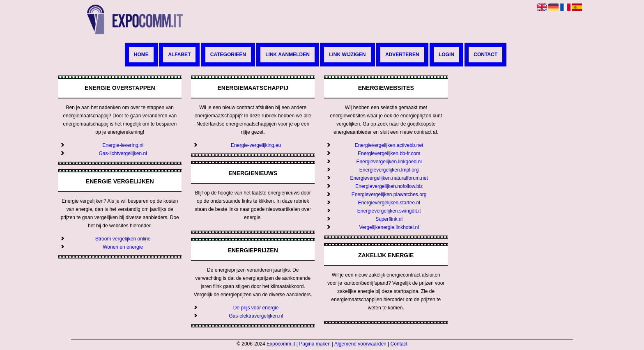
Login (446, 55)
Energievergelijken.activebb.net (389, 145)
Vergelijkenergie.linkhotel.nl (389, 227)
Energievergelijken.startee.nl (389, 203)
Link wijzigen (347, 55)
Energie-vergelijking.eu (256, 145)
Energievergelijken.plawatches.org (389, 194)
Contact (485, 55)
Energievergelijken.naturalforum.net (389, 178)
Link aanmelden (287, 55)
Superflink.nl (389, 219)
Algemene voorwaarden (360, 344)
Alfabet (179, 55)
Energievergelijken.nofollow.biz (389, 186)
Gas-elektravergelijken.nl (256, 316)
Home (141, 55)
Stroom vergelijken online (123, 239)
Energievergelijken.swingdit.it (389, 211)
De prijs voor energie (256, 308)
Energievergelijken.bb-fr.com (389, 153)
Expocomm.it (281, 344)
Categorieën (228, 55)
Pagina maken (315, 344)
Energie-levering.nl (123, 145)
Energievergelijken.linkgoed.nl (389, 162)
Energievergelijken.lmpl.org (389, 170)
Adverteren (402, 55)
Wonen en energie (123, 247)
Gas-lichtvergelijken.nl (123, 153)
